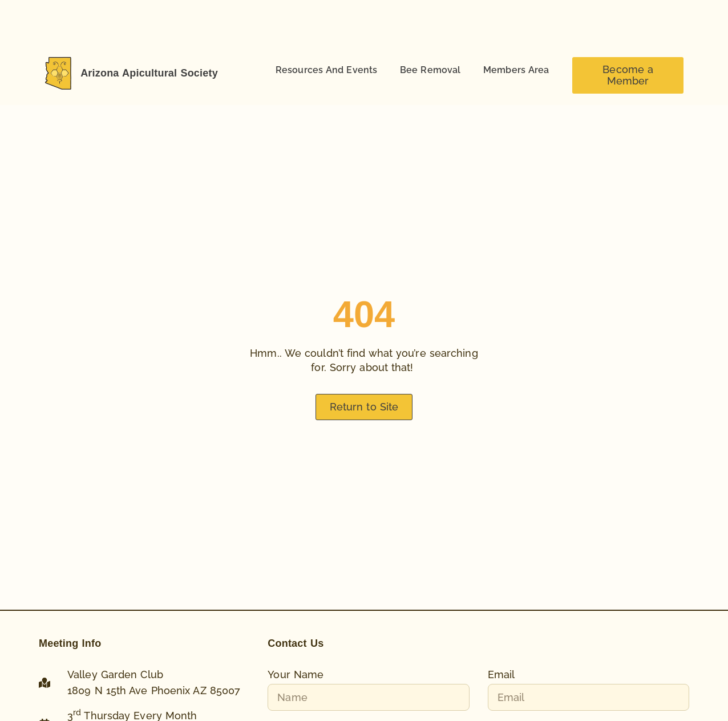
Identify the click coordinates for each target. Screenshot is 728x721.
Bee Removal (430, 70)
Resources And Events (326, 70)
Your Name (296, 675)
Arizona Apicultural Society (149, 73)
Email (501, 675)
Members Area (516, 70)
